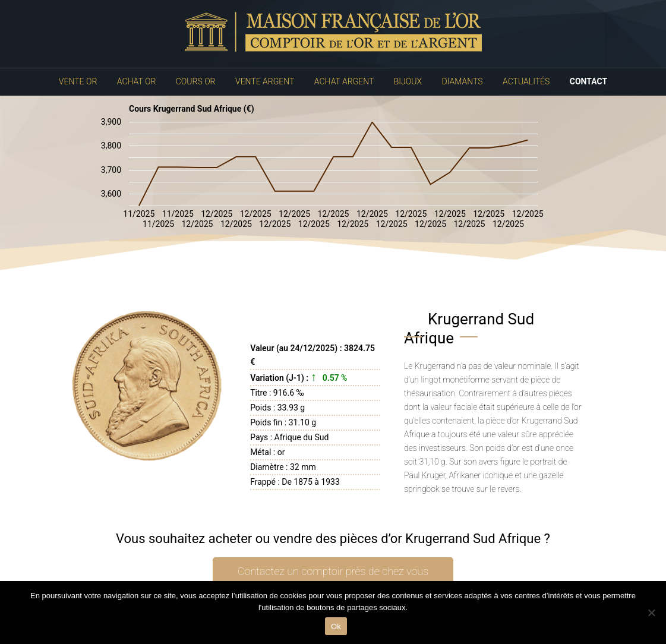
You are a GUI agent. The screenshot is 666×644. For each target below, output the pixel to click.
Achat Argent (344, 81)
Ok (336, 626)
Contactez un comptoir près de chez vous (333, 571)
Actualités (526, 81)
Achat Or (137, 81)
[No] (651, 613)
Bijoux (408, 81)
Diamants (463, 81)
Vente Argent (265, 81)
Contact (588, 81)
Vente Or (78, 81)
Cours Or (196, 81)
